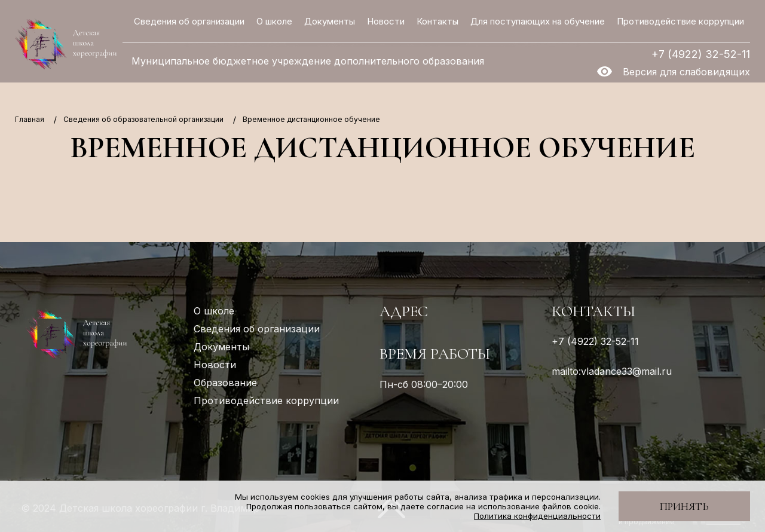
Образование (225, 383)
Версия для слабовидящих (686, 72)
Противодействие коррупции (680, 21)
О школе (274, 21)
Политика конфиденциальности (537, 516)
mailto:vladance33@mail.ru (612, 371)
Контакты (437, 21)
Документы (330, 21)
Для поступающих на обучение (538, 21)
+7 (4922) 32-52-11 (701, 54)
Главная (30, 119)
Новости (386, 21)
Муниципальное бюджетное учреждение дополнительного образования (308, 61)
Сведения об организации (189, 21)
